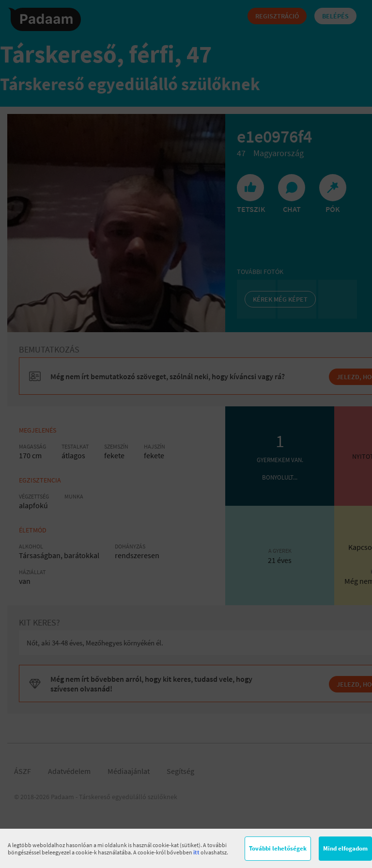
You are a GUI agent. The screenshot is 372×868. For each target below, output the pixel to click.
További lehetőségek (278, 848)
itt (196, 852)
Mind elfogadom (345, 848)
